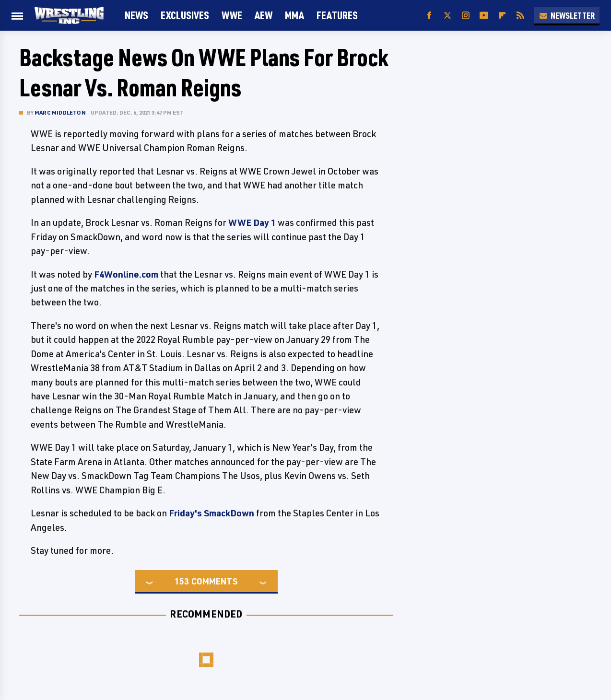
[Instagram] (466, 16)
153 (182, 581)
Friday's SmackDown (211, 513)
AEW (264, 15)
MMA (294, 15)
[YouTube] (484, 16)
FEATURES (337, 15)
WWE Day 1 (252, 222)
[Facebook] (429, 16)
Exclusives (185, 15)
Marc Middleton (60, 112)
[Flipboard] (502, 16)
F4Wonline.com (126, 274)
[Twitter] (447, 16)
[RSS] (520, 16)
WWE (232, 15)
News (136, 15)
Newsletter (567, 15)
